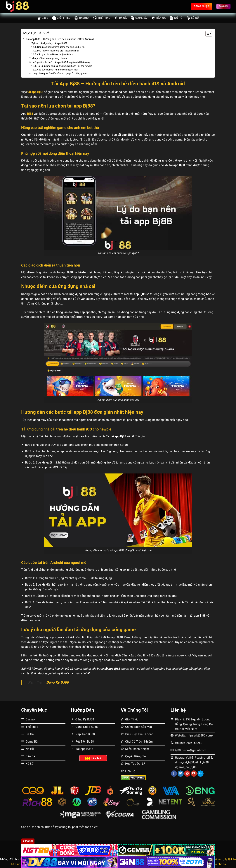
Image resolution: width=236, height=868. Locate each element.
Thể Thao (102, 18)
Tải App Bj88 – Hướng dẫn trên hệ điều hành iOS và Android (60, 39)
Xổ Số (193, 18)
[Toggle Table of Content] (207, 34)
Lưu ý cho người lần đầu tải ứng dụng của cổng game (59, 74)
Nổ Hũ (176, 18)
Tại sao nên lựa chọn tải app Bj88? (49, 43)
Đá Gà (121, 18)
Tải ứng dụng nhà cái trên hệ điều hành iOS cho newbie (65, 66)
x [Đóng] (28, 841)
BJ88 (43, 18)
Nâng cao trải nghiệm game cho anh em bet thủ (61, 47)
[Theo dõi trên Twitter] (181, 774)
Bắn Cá (159, 18)
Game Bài (139, 18)
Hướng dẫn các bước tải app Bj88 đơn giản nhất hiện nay (61, 62)
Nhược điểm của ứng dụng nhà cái (49, 58)
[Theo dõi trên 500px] (201, 774)
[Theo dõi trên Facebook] (174, 774)
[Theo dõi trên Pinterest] (187, 774)
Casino (82, 18)
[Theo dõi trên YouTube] (194, 774)
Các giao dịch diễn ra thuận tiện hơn (55, 54)
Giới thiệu (61, 18)
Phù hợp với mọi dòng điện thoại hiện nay (58, 51)
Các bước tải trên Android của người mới (57, 70)
